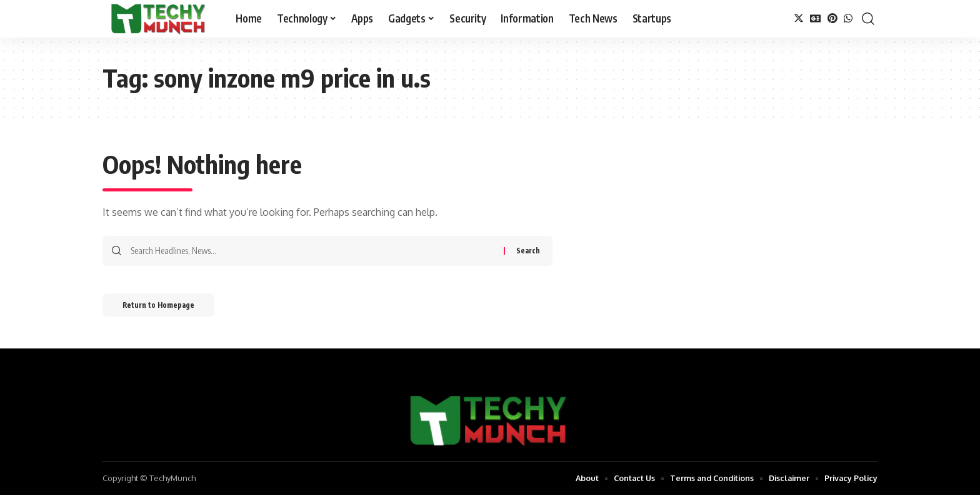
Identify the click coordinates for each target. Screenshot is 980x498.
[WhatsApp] (848, 18)
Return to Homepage (164, 307)
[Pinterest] (832, 18)
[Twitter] (799, 18)
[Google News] (816, 18)
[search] (868, 19)
